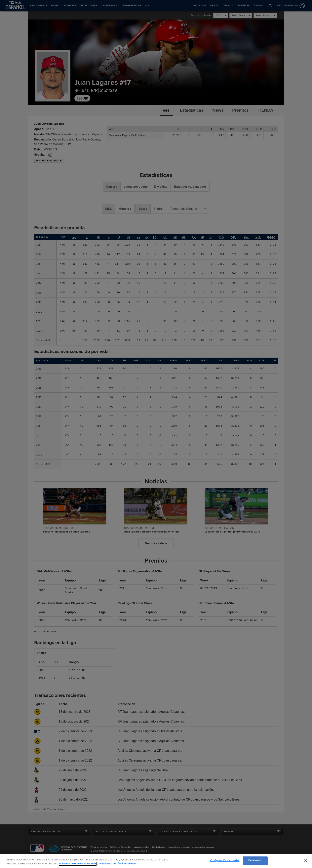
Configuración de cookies (225, 860)
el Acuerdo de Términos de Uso (117, 864)
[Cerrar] (306, 860)
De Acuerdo (255, 860)
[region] (156, 861)
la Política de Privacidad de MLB (78, 864)
